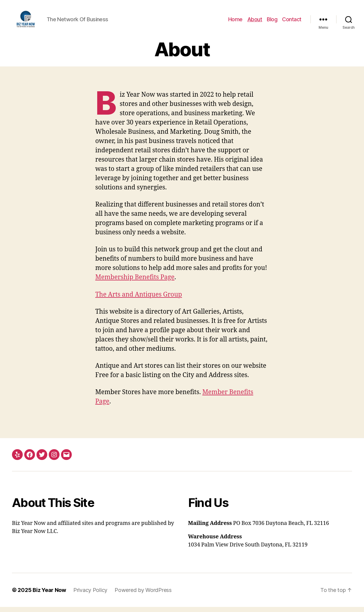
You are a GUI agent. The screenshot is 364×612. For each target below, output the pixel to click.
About (255, 22)
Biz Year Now (49, 595)
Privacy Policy (90, 595)
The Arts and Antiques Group (139, 299)
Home (235, 22)
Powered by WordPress (143, 595)
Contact (292, 22)
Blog (272, 22)
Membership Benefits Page (135, 282)
